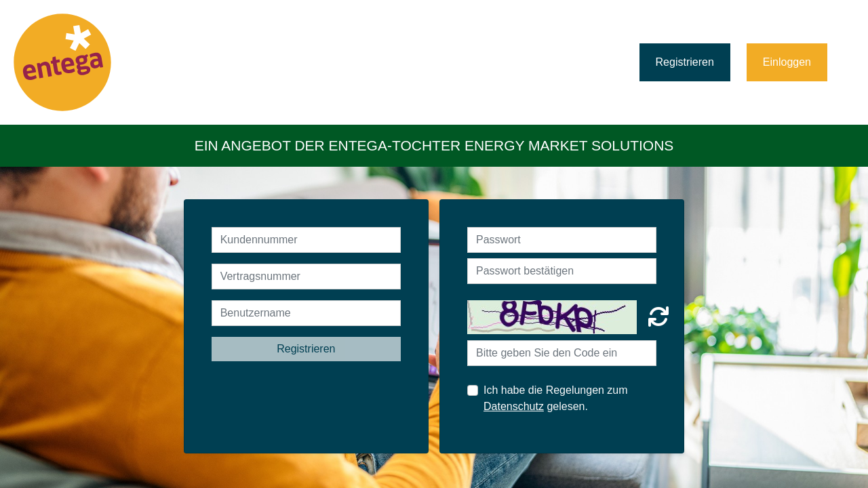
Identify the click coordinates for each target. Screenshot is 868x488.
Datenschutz (514, 406)
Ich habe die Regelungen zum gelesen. (556, 398)
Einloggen (787, 62)
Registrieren (685, 62)
